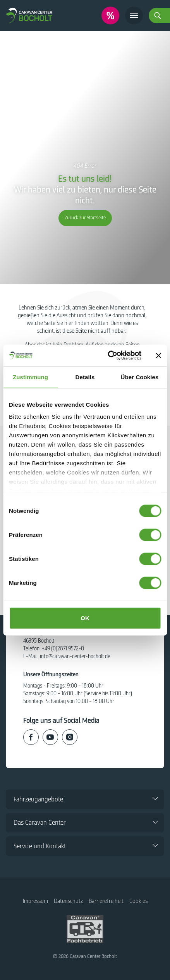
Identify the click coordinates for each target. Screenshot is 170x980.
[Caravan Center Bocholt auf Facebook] (31, 737)
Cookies (138, 901)
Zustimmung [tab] (30, 377)
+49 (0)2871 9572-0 (63, 649)
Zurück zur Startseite (85, 218)
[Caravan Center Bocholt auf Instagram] (70, 737)
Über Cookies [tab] (140, 377)
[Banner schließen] (158, 356)
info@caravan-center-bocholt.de (75, 656)
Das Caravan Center (40, 823)
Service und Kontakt (40, 846)
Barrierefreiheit (106, 901)
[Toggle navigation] (134, 15)
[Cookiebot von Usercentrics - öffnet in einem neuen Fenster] (108, 356)
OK (85, 618)
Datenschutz (68, 901)
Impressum (35, 901)
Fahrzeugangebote (38, 799)
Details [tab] (85, 377)
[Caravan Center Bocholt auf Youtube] (50, 737)
